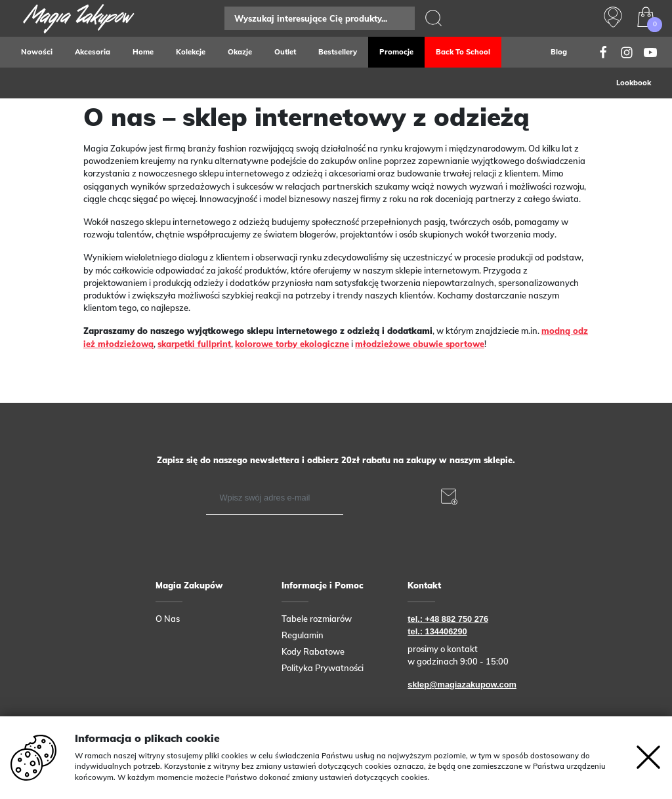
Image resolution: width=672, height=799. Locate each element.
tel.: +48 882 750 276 (448, 619)
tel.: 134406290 (437, 631)
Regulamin (303, 635)
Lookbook (634, 83)
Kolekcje (191, 52)
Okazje (240, 52)
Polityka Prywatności (323, 668)
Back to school (463, 52)
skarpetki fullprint (194, 344)
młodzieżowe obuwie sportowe (420, 344)
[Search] (320, 18)
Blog (559, 52)
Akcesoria (93, 52)
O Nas (168, 619)
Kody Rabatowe (313, 651)
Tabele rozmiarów (317, 619)
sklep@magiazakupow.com (462, 685)
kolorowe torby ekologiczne (292, 344)
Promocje (396, 52)
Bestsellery (338, 52)
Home (143, 52)
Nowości (37, 52)
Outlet (285, 52)
